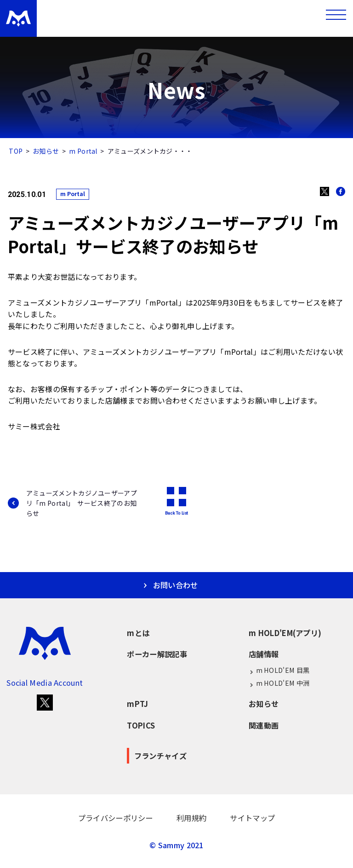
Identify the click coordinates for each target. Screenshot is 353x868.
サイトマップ (252, 818)
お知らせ (46, 151)
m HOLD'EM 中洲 (279, 683)
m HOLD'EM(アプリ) (285, 633)
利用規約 (191, 818)
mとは (138, 633)
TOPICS (141, 725)
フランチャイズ (160, 756)
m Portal (83, 151)
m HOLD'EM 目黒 (279, 670)
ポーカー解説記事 (157, 654)
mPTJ (137, 704)
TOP (16, 151)
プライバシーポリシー (116, 818)
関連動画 (264, 725)
